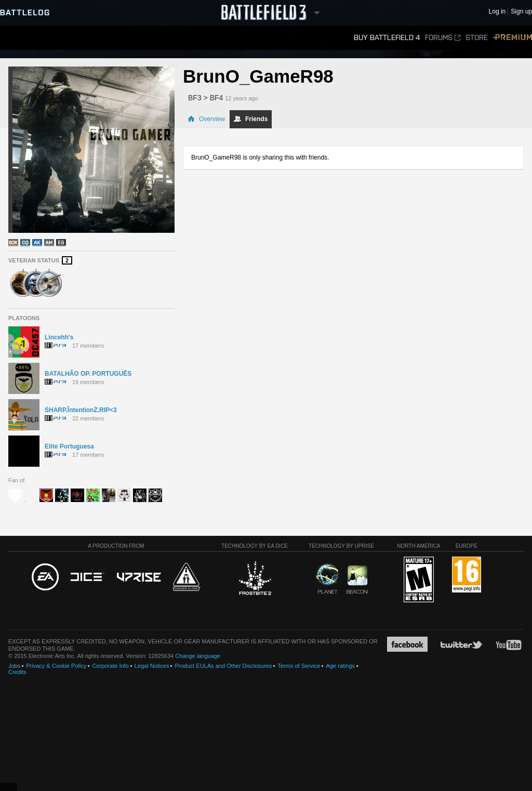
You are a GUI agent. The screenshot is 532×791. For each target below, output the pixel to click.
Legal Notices (152, 666)
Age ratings (340, 666)
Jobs (14, 666)
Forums (443, 38)
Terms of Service (299, 666)
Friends (251, 119)
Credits (17, 672)
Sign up (521, 12)
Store (477, 38)
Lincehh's (59, 337)
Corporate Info (110, 666)
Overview (206, 119)
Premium (513, 38)
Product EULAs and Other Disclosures (223, 666)
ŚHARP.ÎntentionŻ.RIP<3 (81, 410)
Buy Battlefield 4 (387, 38)
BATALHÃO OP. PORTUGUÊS (88, 374)
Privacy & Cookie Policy (56, 666)
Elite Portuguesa (69, 446)
